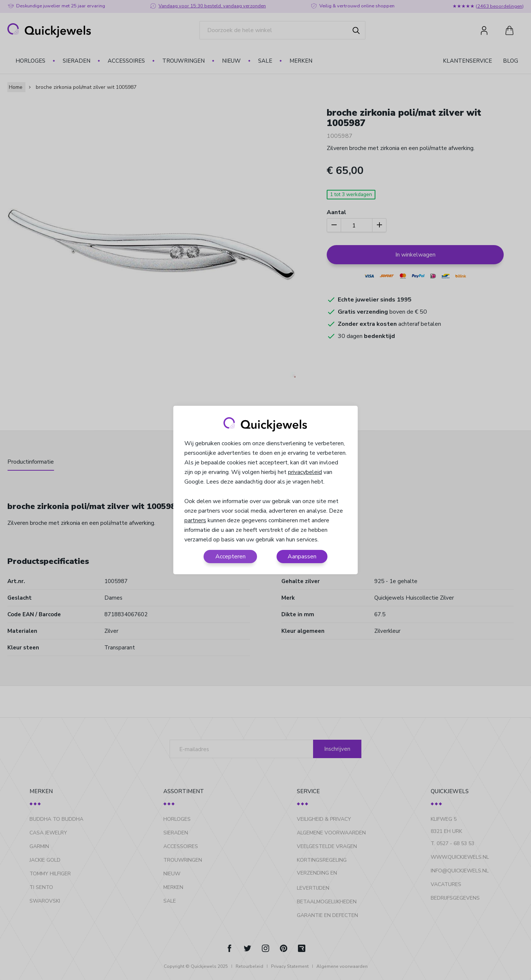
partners (195, 520)
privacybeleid (305, 472)
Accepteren (230, 557)
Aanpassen (302, 557)
